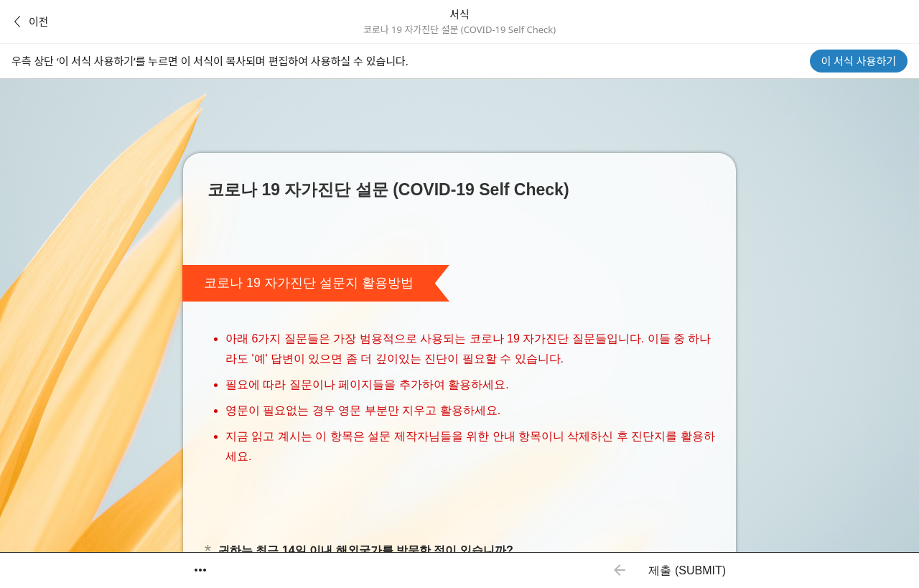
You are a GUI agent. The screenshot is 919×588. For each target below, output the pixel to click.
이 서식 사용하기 (859, 61)
